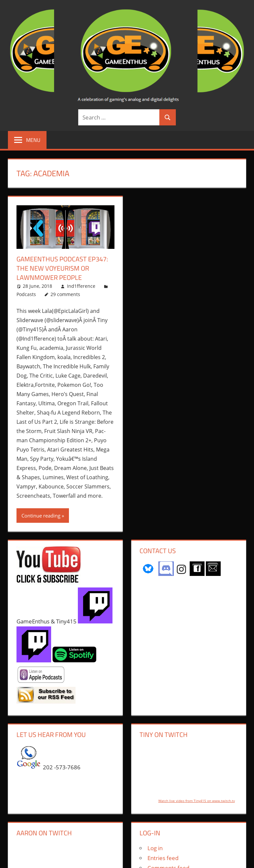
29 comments (65, 294)
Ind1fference (81, 286)
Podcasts (26, 294)
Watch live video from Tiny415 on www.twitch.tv (197, 801)
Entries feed (163, 858)
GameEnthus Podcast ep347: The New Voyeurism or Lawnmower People (62, 268)
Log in (155, 848)
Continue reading (41, 516)
